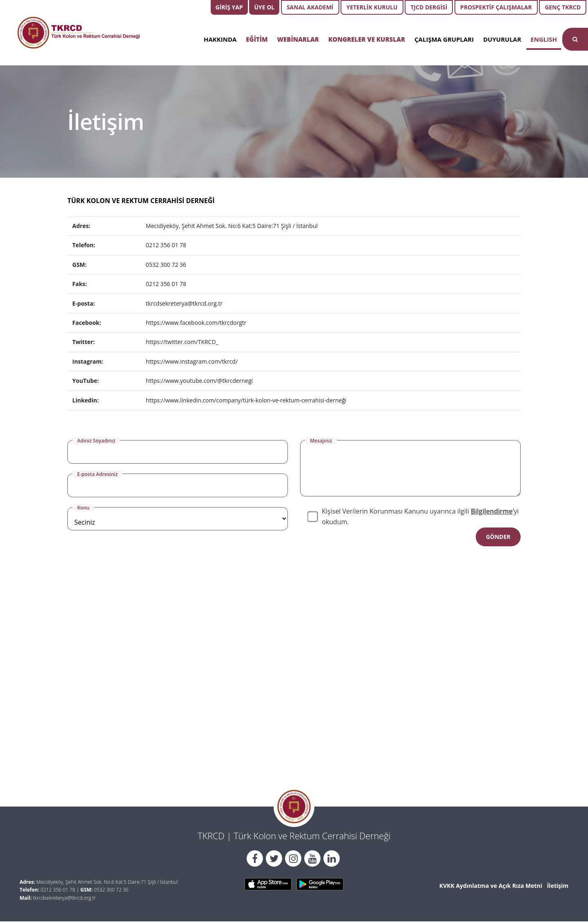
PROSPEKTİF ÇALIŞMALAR (496, 7)
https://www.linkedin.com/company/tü (197, 400)
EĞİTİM (257, 39)
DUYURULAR (502, 39)
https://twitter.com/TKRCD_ (182, 342)
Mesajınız (321, 441)
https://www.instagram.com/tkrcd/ (192, 361)
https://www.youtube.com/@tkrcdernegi (199, 381)
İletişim (558, 886)
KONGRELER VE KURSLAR (367, 39)
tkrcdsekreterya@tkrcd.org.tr (184, 303)
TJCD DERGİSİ (429, 7)
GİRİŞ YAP (229, 7)
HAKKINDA (220, 39)
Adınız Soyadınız (96, 441)
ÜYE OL (264, 7)
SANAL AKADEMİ (310, 7)
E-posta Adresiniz (97, 474)
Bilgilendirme (492, 511)
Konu (83, 508)
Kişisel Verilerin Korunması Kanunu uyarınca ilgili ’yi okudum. (420, 516)
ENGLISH (544, 39)
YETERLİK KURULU (372, 7)
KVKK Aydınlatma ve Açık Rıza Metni (491, 886)
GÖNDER (498, 537)
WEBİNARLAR (298, 39)
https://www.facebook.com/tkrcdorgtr (196, 323)
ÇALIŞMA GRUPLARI (444, 39)
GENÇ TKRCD (563, 7)
